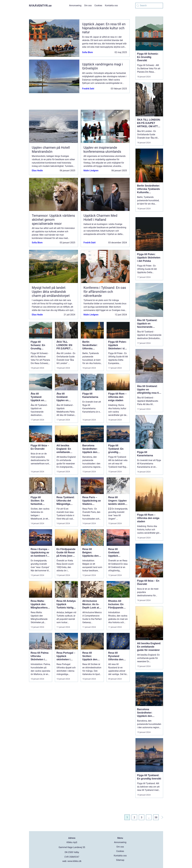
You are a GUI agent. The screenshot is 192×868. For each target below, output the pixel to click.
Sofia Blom (87, 52)
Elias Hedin (37, 171)
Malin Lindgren (91, 171)
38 (156, 817)
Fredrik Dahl (88, 89)
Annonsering (75, 5)
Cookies (98, 5)
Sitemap (120, 860)
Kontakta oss (111, 5)
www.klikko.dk (74, 861)
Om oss (88, 5)
